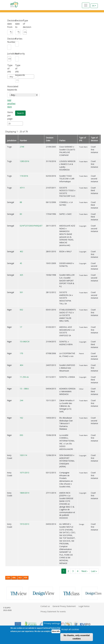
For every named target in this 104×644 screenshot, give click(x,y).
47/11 (22, 188)
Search (20, 113)
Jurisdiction (9, 54)
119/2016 (24, 176)
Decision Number (9, 40)
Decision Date (50, 139)
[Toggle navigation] (86, 5)
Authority (17, 54)
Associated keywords (9, 88)
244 (21, 400)
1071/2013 (24, 473)
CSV (8, 578)
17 (21, 327)
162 (21, 418)
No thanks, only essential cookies (77, 639)
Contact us (45, 606)
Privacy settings (52, 625)
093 (21, 435)
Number (23, 140)
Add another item (11, 104)
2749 (22, 147)
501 (21, 292)
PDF (26, 578)
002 (21, 310)
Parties (17, 39)
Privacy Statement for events (53, 612)
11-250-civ (24, 377)
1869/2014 (24, 493)
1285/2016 (24, 161)
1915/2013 (24, 524)
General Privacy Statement (64, 606)
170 (21, 353)
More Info (56, 633)
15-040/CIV (25, 342)
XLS (20, 578)
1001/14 (23, 455)
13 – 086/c (24, 389)
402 (21, 251)
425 (21, 275)
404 (21, 365)
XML (14, 578)
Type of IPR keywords (17, 70)
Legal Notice (84, 606)
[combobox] (25, 32)
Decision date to (17, 24)
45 (21, 263)
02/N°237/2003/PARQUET (31, 226)
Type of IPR (9, 69)
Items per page (9, 115)
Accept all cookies (70, 631)
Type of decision (25, 24)
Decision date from (9, 24)
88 (21, 202)
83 (21, 214)
